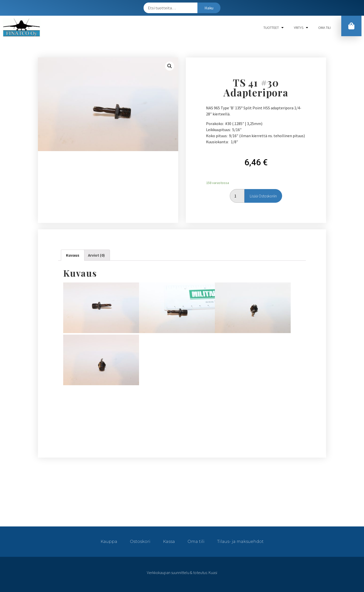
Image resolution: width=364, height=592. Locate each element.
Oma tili (324, 28)
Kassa (169, 542)
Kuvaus (73, 255)
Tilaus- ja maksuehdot (240, 542)
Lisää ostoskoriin (263, 196)
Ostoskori (140, 542)
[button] (351, 27)
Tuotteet (274, 28)
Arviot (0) (96, 255)
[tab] (73, 255)
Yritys (301, 28)
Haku (209, 8)
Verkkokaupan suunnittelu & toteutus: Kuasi (182, 573)
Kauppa (109, 542)
